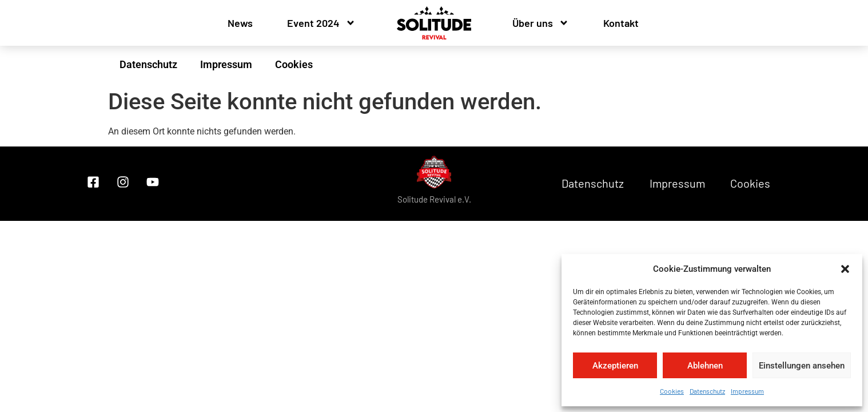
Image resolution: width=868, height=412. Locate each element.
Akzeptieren (615, 366)
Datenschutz (707, 391)
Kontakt (621, 23)
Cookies (672, 391)
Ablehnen (705, 366)
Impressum (747, 391)
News (240, 23)
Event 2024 (321, 23)
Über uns (541, 23)
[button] (845, 269)
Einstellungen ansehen (802, 366)
